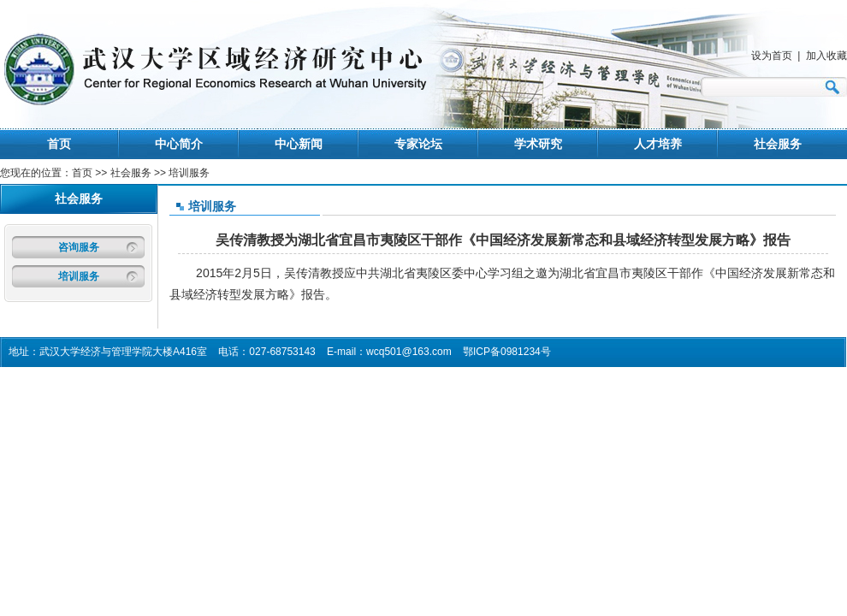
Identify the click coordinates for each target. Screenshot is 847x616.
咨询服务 (79, 247)
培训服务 (79, 276)
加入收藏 (826, 56)
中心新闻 (299, 144)
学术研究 (538, 144)
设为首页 (772, 56)
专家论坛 (418, 144)
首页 (59, 144)
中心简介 (179, 144)
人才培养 (658, 144)
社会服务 (778, 144)
